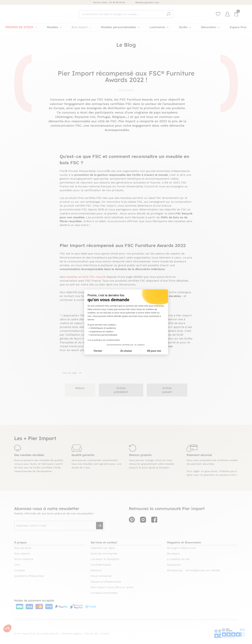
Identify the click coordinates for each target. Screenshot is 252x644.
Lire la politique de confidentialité (104, 340)
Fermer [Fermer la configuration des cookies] (98, 351)
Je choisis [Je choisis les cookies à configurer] (126, 351)
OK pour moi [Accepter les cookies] (154, 351)
